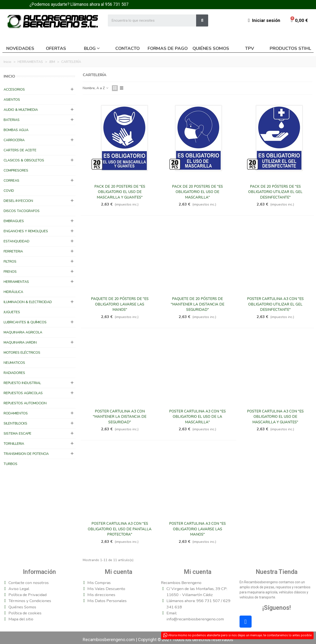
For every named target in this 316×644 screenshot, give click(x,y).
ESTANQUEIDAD (17, 241)
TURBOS (10, 464)
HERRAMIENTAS (16, 282)
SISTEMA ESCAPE (17, 434)
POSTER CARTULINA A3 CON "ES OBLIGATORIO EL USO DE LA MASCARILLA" (197, 417)
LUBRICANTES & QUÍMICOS (25, 322)
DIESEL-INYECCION (18, 201)
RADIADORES (14, 373)
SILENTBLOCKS (15, 423)
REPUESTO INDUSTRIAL (22, 383)
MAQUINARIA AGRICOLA (23, 332)
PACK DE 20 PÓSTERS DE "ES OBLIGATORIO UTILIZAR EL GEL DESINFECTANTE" (275, 192)
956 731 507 (117, 4)
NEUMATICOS (14, 363)
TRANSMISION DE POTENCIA (26, 454)
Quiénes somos (211, 48)
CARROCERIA (14, 140)
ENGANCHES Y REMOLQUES (26, 231)
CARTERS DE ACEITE (20, 150)
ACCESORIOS (14, 90)
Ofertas (56, 48)
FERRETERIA (13, 251)
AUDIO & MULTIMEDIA (21, 110)
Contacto (127, 48)
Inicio (9, 76)
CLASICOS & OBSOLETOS (24, 160)
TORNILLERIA (14, 444)
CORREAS (11, 181)
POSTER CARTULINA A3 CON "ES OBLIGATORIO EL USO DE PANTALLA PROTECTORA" (120, 529)
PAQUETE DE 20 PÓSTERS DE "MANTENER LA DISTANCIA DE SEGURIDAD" (198, 304)
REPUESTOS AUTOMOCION (25, 403)
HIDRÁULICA (13, 292)
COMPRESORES (16, 170)
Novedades (20, 48)
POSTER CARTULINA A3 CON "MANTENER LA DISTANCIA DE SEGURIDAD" (120, 417)
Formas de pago (168, 48)
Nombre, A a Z (96, 88)
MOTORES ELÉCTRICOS (22, 353)
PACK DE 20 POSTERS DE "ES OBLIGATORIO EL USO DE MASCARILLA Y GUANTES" (120, 192)
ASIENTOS (12, 100)
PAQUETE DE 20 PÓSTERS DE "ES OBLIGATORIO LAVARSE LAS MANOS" (120, 304)
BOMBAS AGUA (16, 130)
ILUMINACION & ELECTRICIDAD (28, 302)
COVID (9, 191)
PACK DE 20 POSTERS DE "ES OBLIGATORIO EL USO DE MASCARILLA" (197, 192)
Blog (90, 48)
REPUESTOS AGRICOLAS (23, 393)
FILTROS (10, 262)
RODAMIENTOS (16, 413)
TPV (250, 48)
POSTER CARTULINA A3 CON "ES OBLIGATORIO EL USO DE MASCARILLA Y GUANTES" (275, 417)
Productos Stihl (290, 48)
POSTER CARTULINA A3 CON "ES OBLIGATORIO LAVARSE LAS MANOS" (197, 529)
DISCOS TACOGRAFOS (22, 211)
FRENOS (10, 272)
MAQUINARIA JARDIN (20, 342)
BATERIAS (12, 120)
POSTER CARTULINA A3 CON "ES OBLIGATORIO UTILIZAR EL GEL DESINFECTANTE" (275, 304)
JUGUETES (12, 312)
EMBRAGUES (14, 221)
